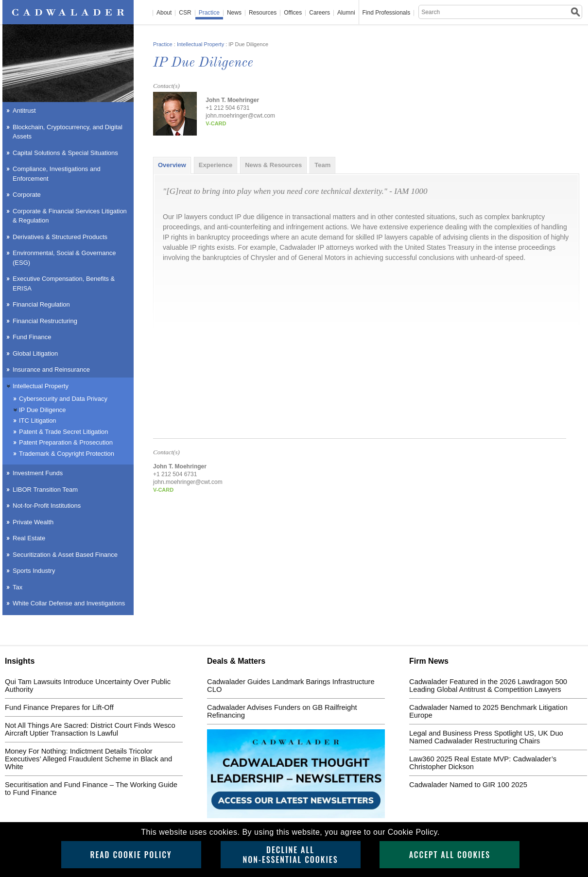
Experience (216, 165)
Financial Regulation (41, 304)
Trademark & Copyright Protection (67, 454)
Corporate (27, 195)
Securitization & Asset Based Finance (65, 555)
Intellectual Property (200, 44)
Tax (17, 587)
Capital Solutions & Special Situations (65, 153)
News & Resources (273, 165)
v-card (216, 123)
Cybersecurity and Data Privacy (63, 399)
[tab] (172, 165)
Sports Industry (34, 571)
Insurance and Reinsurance (51, 370)
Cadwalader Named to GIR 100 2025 (468, 785)
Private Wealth (33, 522)
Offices (293, 13)
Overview (172, 165)
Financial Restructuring (45, 321)
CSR (185, 13)
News (234, 13)
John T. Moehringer (232, 100)
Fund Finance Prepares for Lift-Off (59, 707)
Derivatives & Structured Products (60, 237)
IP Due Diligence (43, 410)
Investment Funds (38, 473)
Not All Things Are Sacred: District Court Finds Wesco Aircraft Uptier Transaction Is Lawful (90, 729)
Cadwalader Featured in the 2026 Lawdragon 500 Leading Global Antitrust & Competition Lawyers (488, 686)
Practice (209, 13)
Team (322, 165)
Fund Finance (32, 337)
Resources (263, 13)
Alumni (346, 13)
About (164, 13)
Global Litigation (35, 353)
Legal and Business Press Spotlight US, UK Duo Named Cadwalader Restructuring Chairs (486, 737)
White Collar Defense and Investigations (69, 603)
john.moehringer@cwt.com (240, 116)
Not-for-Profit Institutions (47, 506)
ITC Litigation (38, 421)
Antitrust (24, 111)
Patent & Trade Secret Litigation (64, 432)
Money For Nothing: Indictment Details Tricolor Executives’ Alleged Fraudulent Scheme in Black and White (88, 759)
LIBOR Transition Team (45, 490)
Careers (320, 13)
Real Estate (29, 538)
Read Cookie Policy (131, 855)
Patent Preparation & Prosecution (66, 442)
